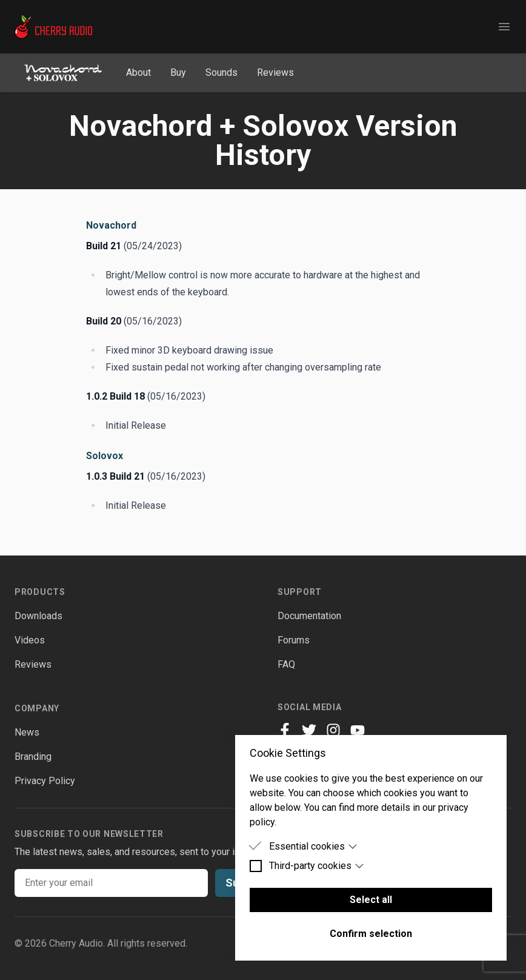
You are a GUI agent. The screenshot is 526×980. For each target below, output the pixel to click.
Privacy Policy (45, 781)
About (138, 72)
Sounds (221, 72)
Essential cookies (313, 846)
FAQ (286, 664)
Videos (30, 640)
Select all (371, 900)
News (27, 732)
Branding (33, 757)
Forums (294, 640)
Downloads (38, 616)
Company (37, 708)
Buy (178, 72)
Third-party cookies (317, 866)
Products (40, 592)
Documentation (309, 616)
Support (300, 592)
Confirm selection (371, 934)
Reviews (275, 72)
